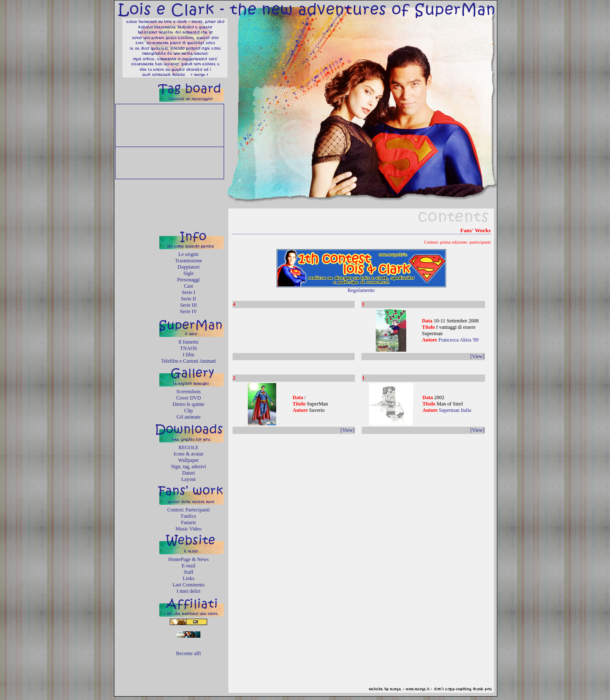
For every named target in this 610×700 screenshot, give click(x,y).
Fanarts (188, 522)
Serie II (189, 299)
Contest (175, 510)
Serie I (189, 292)
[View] (477, 356)
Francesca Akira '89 (459, 340)
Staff (188, 572)
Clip (189, 411)
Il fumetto (189, 342)
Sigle (189, 273)
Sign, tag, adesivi (189, 467)
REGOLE (188, 447)
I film (189, 355)
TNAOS (189, 348)
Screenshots (188, 392)
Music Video (188, 529)
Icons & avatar (189, 454)
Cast (188, 286)
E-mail (189, 566)
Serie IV (189, 311)
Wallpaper (188, 460)
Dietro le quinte (188, 404)
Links (188, 578)
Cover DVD (189, 398)
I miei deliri (189, 591)
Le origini (189, 254)
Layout (189, 479)
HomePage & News (188, 559)
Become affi (189, 653)
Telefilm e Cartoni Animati (188, 361)
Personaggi (188, 280)
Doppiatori (189, 267)
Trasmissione (189, 261)
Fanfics (188, 516)
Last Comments (189, 585)
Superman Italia (455, 410)
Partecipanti (198, 510)
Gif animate (189, 417)
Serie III (189, 305)
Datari (189, 473)
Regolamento (361, 290)
